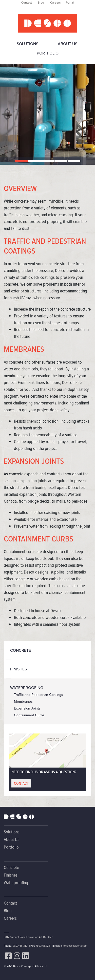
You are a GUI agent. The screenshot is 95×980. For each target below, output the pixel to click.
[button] (21, 161)
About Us (68, 44)
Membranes (23, 702)
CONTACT (21, 783)
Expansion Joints (27, 708)
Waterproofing (27, 688)
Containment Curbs (29, 715)
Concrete (21, 650)
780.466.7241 (43, 946)
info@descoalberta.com (74, 946)
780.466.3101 (21, 946)
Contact (10, 903)
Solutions (27, 44)
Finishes (18, 669)
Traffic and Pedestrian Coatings (39, 695)
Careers (10, 918)
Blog (8, 910)
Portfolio (48, 53)
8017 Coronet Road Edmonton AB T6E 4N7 (28, 937)
